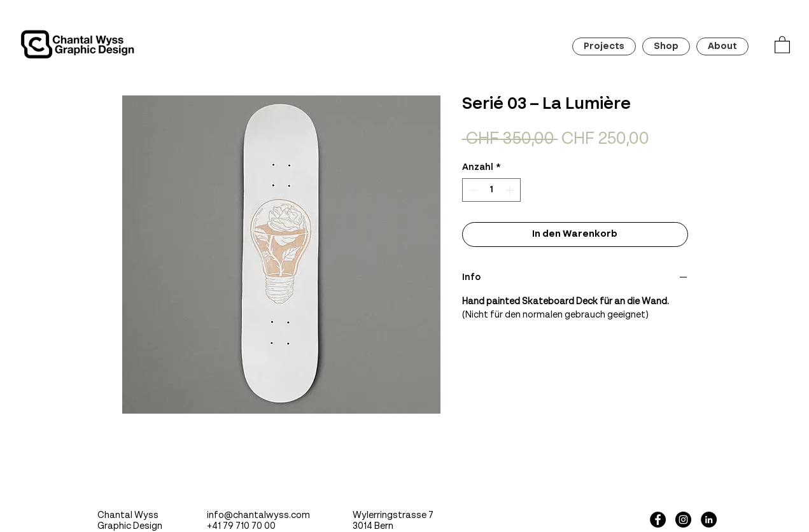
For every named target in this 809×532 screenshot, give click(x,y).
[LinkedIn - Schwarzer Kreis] (709, 520)
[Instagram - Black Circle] (683, 520)
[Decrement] (472, 190)
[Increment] (511, 190)
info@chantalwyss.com (258, 515)
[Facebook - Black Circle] (658, 520)
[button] (782, 44)
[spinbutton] (491, 190)
